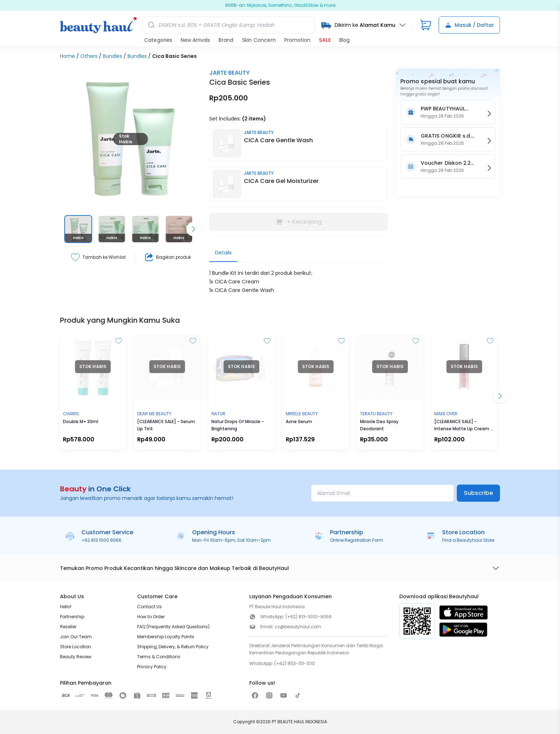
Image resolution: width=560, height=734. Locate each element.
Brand (226, 40)
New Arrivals (195, 40)
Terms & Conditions (159, 657)
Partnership (72, 617)
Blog (344, 40)
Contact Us (149, 607)
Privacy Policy (152, 667)
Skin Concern (259, 40)
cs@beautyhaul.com (298, 627)
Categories (158, 40)
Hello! (66, 607)
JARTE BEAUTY (229, 73)
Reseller (68, 627)
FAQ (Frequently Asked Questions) (173, 627)
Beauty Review (76, 657)
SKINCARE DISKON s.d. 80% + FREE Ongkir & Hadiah (280, 5)
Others (89, 56)
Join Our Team (76, 637)
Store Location (76, 647)
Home (67, 56)
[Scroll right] (194, 229)
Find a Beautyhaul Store (468, 540)
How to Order (151, 617)
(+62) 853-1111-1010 (295, 663)
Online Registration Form (357, 540)
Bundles (112, 56)
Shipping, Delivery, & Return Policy (173, 647)
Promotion (297, 40)
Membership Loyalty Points (166, 637)
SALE (325, 40)
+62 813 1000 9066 (101, 540)
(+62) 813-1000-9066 (309, 617)
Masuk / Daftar (469, 25)
